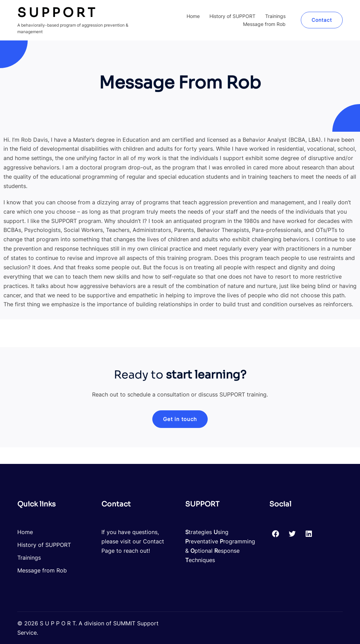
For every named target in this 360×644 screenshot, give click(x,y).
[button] (180, 419)
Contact (322, 20)
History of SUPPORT (232, 16)
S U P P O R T (56, 13)
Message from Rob (264, 24)
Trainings (275, 16)
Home (193, 16)
